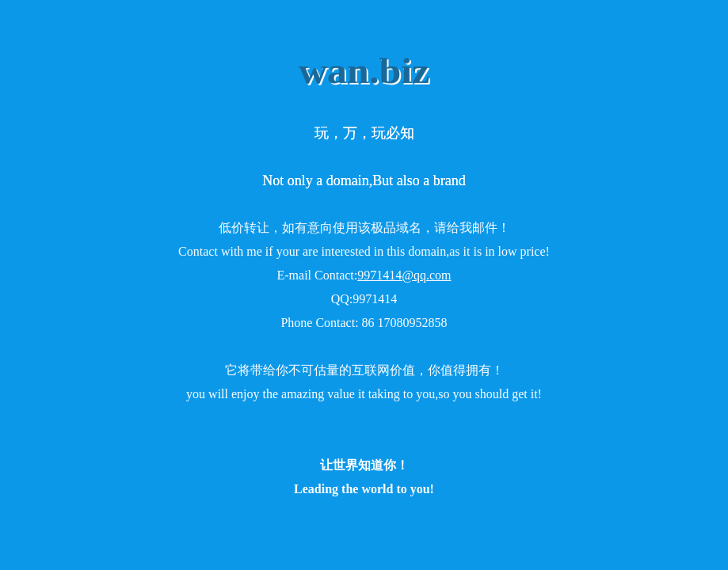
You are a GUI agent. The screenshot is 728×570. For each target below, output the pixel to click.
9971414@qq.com (404, 275)
